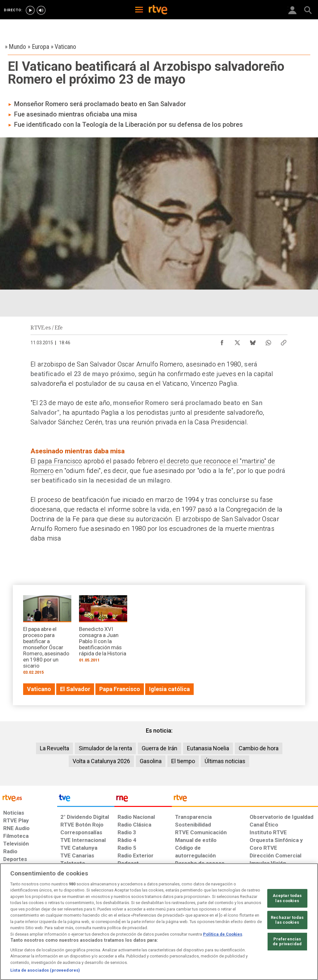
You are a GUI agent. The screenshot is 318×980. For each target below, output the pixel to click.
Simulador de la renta (105, 748)
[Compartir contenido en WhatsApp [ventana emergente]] (268, 341)
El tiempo (183, 761)
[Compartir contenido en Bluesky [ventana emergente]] (253, 341)
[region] (159, 922)
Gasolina (151, 761)
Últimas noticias (225, 761)
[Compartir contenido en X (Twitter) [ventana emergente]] (237, 341)
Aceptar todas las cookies (287, 898)
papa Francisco (60, 461)
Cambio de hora (259, 748)
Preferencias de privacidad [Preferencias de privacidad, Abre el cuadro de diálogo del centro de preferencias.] (287, 942)
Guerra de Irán (159, 748)
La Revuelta (54, 748)
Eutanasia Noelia (208, 748)
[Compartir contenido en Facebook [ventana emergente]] (222, 341)
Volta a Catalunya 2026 (101, 761)
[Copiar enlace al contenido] (284, 341)
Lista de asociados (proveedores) (45, 970)
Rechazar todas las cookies (287, 920)
